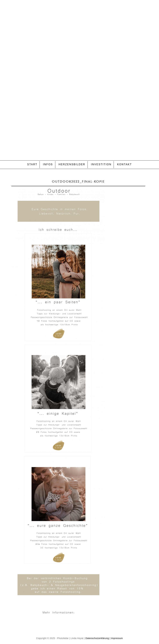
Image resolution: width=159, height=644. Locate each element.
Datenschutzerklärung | (98, 638)
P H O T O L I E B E (79, 73)
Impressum (117, 638)
